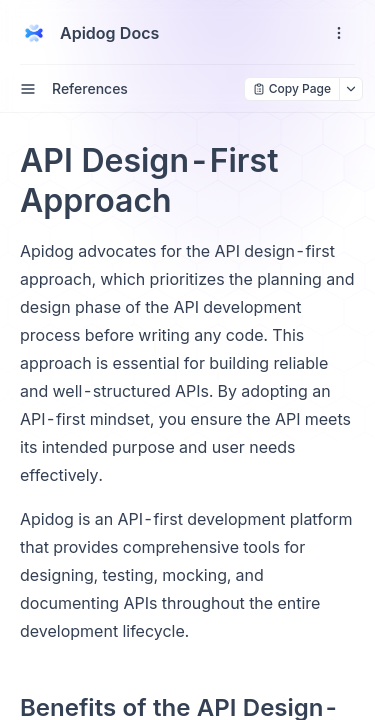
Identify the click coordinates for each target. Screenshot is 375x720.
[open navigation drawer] (339, 33)
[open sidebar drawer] (28, 89)
